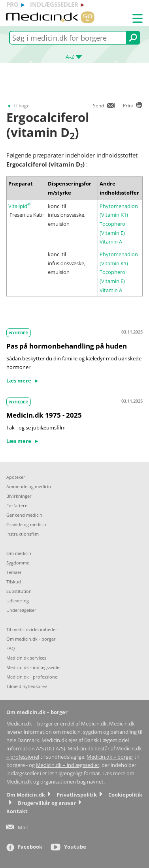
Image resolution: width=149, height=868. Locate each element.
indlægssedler (54, 4)
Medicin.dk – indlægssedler (68, 765)
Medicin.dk (19, 782)
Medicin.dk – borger (110, 757)
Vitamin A (111, 242)
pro (12, 4)
